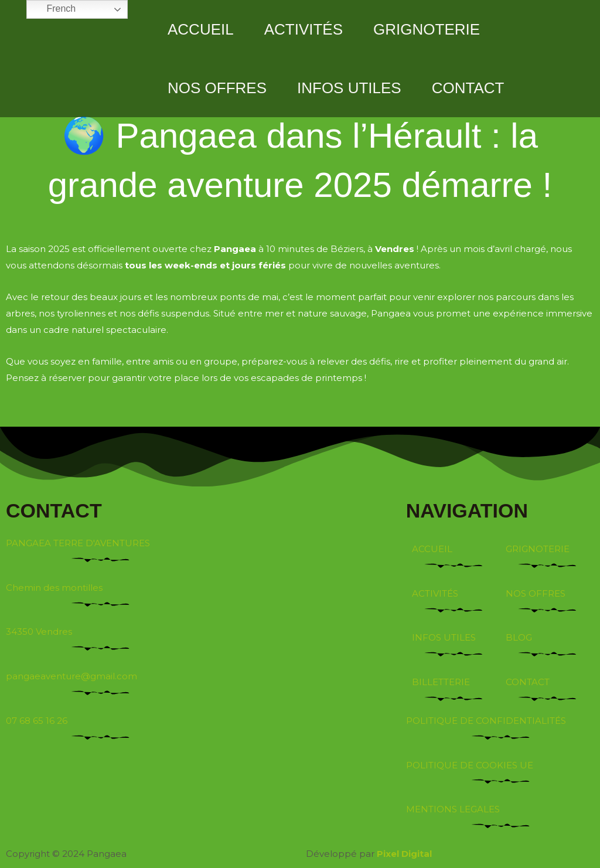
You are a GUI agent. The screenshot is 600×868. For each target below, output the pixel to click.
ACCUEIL (201, 29)
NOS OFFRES (217, 88)
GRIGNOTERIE (427, 29)
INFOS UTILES (349, 88)
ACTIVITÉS (304, 29)
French (53, 9)
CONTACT (468, 88)
